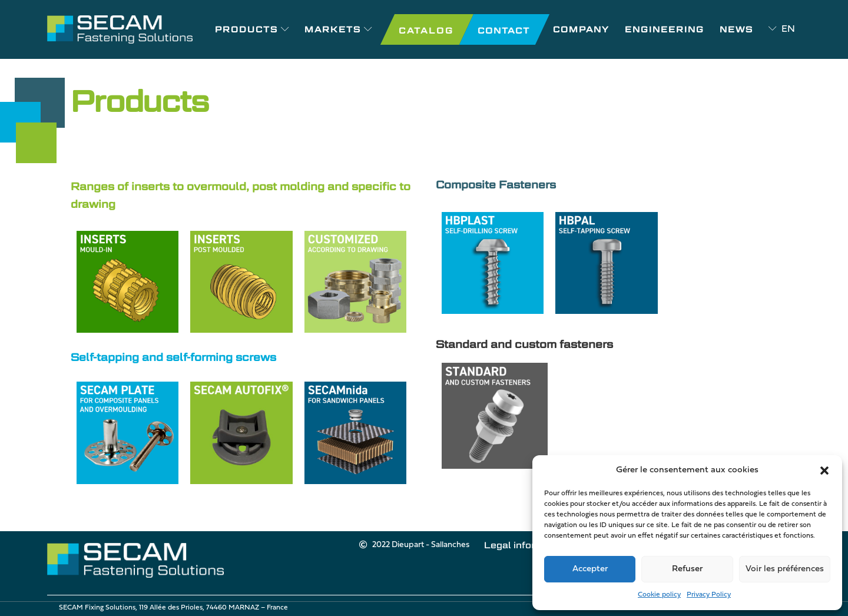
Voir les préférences (785, 569)
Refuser (687, 569)
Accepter (590, 569)
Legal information (426, 561)
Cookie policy (659, 595)
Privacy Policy (709, 595)
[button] (824, 471)
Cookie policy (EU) (522, 561)
